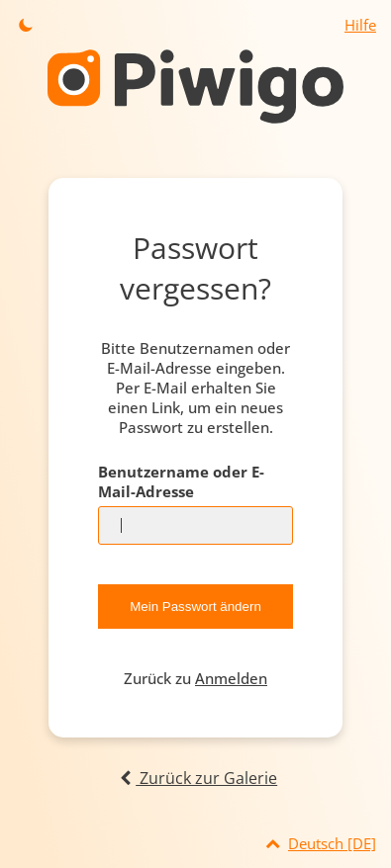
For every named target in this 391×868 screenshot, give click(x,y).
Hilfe (360, 25)
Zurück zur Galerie (195, 778)
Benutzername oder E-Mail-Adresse (181, 481)
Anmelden (231, 678)
